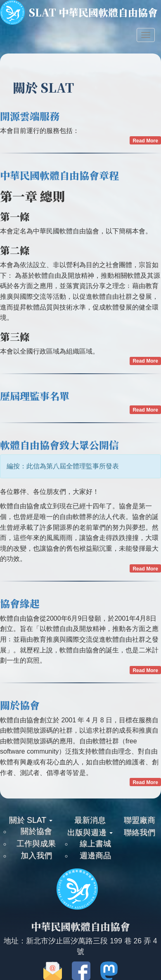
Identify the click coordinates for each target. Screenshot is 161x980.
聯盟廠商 (140, 820)
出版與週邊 (90, 832)
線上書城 (95, 843)
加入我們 (36, 855)
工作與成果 (36, 843)
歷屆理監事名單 (35, 396)
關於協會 (20, 705)
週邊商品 (95, 855)
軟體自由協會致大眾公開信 (59, 445)
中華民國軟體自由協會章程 (59, 175)
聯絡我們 (140, 832)
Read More (145, 141)
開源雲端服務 (30, 116)
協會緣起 (20, 603)
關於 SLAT (31, 820)
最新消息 (90, 820)
